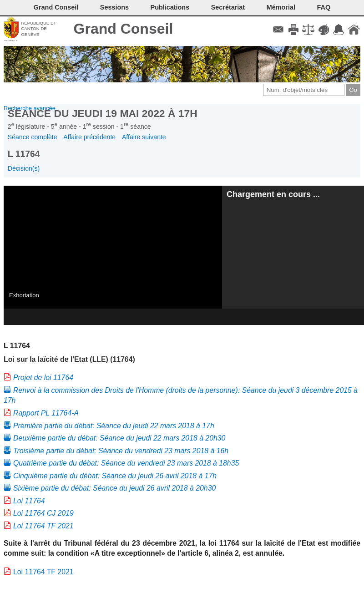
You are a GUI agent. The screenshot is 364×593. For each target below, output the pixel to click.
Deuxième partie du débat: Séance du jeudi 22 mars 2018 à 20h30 (119, 438)
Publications (170, 7)
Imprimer (293, 30)
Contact (278, 30)
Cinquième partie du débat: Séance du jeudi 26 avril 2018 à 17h (115, 476)
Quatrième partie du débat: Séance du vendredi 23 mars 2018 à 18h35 (126, 463)
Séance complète (33, 137)
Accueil (354, 30)
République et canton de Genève (38, 29)
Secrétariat (228, 7)
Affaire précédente (89, 137)
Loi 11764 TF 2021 (43, 526)
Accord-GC (339, 30)
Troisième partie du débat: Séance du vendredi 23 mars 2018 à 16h (121, 451)
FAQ (324, 7)
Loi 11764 (29, 501)
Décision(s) (24, 168)
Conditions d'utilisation (308, 30)
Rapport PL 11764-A (46, 413)
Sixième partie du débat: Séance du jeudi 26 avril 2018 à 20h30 (114, 488)
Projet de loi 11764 (43, 378)
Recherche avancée (30, 108)
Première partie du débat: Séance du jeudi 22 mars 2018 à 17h (114, 426)
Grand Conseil (124, 29)
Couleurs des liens (324, 30)
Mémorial (281, 7)
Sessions (114, 7)
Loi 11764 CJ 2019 (43, 513)
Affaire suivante (144, 137)
